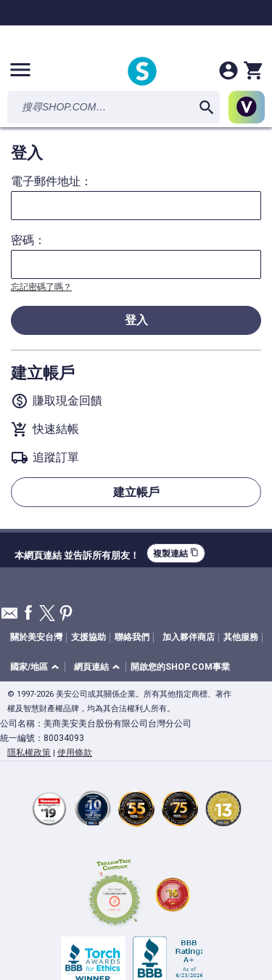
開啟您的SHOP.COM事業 (180, 667)
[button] (37, 667)
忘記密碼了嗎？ (41, 287)
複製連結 (176, 553)
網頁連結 (91, 667)
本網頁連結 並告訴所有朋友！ (77, 554)
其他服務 (241, 637)
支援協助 (88, 637)
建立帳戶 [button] (136, 492)
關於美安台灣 (36, 637)
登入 (136, 320)
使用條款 (75, 753)
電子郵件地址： (51, 182)
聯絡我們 (132, 637)
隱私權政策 (29, 753)
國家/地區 (29, 667)
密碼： (28, 240)
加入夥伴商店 (189, 637)
